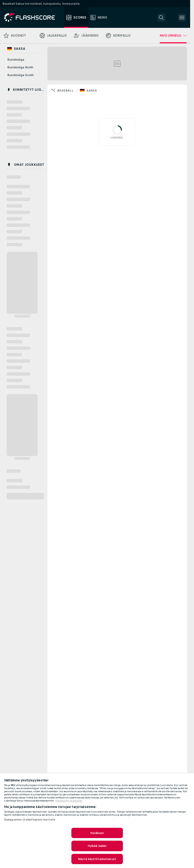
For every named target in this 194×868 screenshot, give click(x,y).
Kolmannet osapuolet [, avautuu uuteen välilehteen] (69, 801)
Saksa (92, 90)
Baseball (65, 90)
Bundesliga (16, 60)
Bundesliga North (20, 67)
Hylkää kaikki (97, 846)
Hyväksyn (97, 833)
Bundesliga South (20, 75)
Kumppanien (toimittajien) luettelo (30, 820)
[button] (161, 18)
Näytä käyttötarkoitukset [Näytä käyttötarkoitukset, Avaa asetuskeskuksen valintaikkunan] (97, 859)
